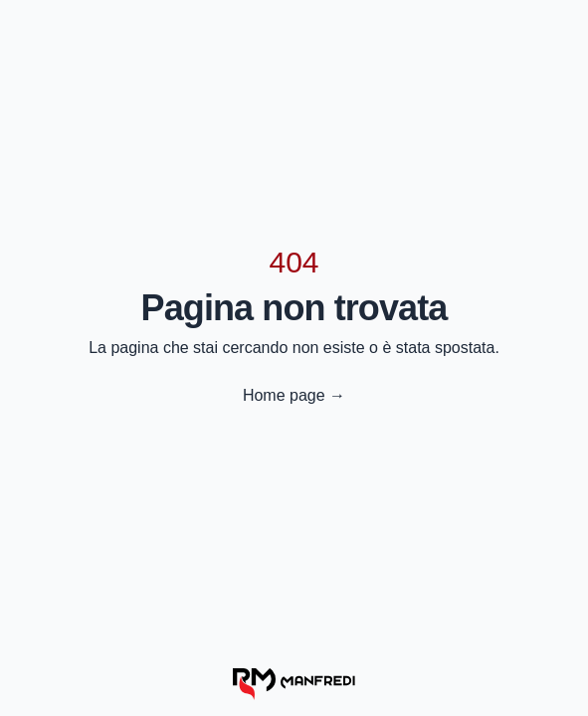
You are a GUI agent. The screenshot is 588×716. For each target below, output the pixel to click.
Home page (294, 395)
